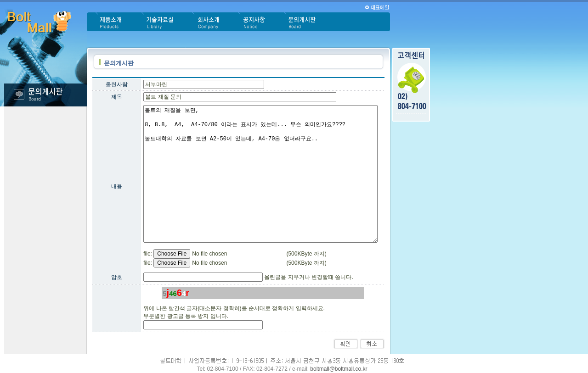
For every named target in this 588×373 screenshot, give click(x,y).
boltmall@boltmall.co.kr (339, 369)
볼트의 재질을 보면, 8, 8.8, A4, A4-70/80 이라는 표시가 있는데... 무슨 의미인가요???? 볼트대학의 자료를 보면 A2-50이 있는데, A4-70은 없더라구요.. (260, 174)
